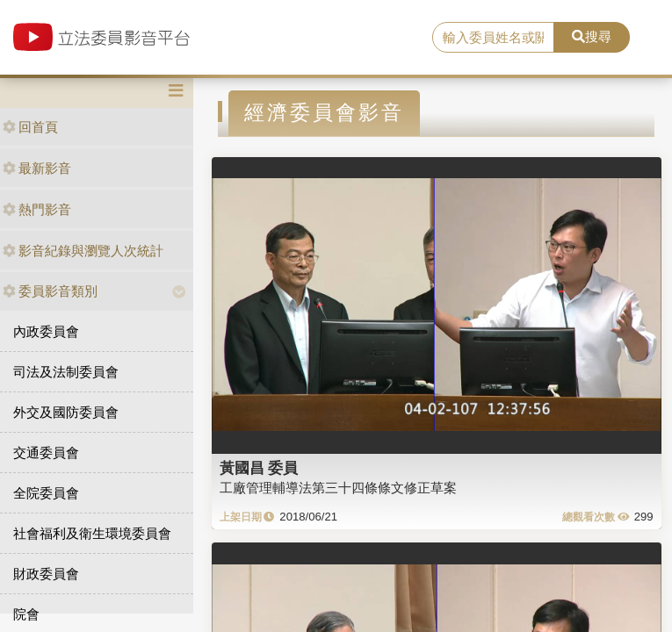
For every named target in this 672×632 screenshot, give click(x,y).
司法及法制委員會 (66, 372)
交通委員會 (46, 452)
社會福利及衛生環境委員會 (92, 533)
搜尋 (592, 36)
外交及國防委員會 (66, 412)
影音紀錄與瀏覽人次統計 (83, 251)
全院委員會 (46, 493)
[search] (493, 38)
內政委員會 (46, 331)
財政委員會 (46, 574)
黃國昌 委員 (259, 468)
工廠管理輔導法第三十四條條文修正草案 (338, 488)
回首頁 (30, 127)
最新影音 (37, 168)
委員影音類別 (50, 291)
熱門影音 (37, 209)
